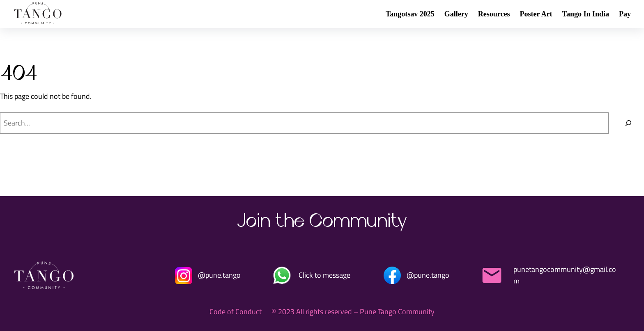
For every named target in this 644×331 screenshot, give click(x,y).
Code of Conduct (236, 312)
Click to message (324, 275)
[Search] (628, 123)
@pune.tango (219, 275)
